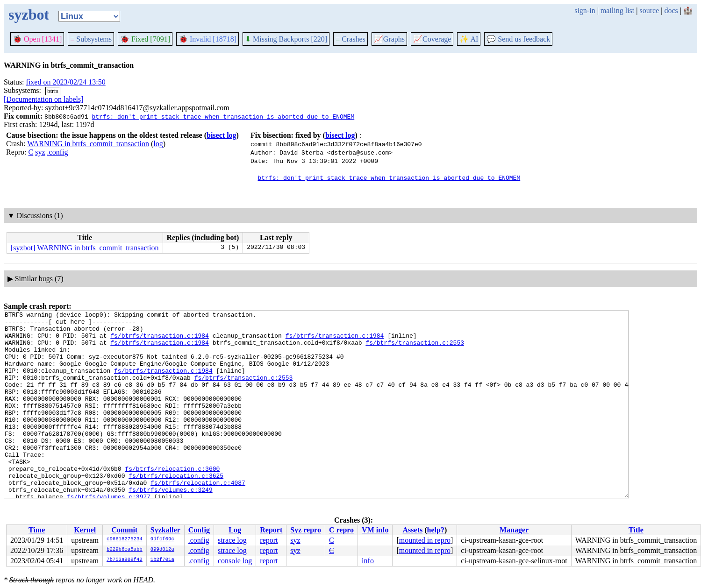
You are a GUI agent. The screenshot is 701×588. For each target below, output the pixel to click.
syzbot (29, 14)
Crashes (350, 39)
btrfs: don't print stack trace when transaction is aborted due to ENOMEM (223, 116)
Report (271, 530)
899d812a (162, 550)
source (650, 11)
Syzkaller (165, 530)
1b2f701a (162, 560)
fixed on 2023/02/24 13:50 (66, 82)
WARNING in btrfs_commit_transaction (88, 144)
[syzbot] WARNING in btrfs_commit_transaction (85, 248)
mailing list (617, 11)
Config (199, 530)
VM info (375, 530)
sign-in (585, 11)
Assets (413, 530)
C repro (341, 530)
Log (235, 530)
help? (436, 530)
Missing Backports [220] (286, 39)
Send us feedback (518, 39)
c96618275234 (125, 539)
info (368, 561)
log (158, 144)
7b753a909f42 (125, 560)
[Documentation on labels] (44, 99)
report (269, 540)
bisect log (222, 135)
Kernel (85, 530)
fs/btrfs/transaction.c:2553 (415, 349)
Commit (124, 530)
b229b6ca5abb (125, 550)
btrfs (53, 91)
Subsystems (91, 39)
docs (671, 11)
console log (235, 561)
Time (37, 530)
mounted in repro (425, 540)
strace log (232, 540)
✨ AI (469, 39)
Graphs (389, 39)
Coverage (432, 39)
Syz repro (306, 530)
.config (58, 152)
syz (40, 152)
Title (636, 530)
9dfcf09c (162, 539)
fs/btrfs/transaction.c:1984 (160, 341)
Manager (514, 530)
